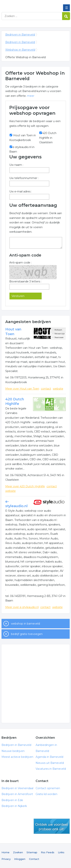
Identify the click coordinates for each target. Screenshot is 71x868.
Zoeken (18, 852)
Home (5, 852)
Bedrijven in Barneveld (29, 4)
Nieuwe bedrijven (13, 751)
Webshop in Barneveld (20, 50)
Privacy (6, 859)
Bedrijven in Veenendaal (17, 788)
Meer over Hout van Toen (22, 389)
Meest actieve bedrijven (17, 757)
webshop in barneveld (25, 624)
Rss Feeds (48, 852)
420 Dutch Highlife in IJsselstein (48, 138)
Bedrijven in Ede (12, 800)
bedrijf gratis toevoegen (27, 634)
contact (46, 389)
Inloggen (20, 859)
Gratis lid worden (46, 794)
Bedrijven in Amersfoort (17, 794)
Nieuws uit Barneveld (50, 763)
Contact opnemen (48, 788)
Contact (34, 859)
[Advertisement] (35, 684)
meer (31, 96)
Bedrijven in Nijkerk (14, 806)
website (58, 389)
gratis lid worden (52, 826)
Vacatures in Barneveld (51, 769)
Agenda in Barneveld (49, 757)
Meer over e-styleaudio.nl (22, 607)
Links (61, 852)
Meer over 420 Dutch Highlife (25, 486)
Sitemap (32, 852)
